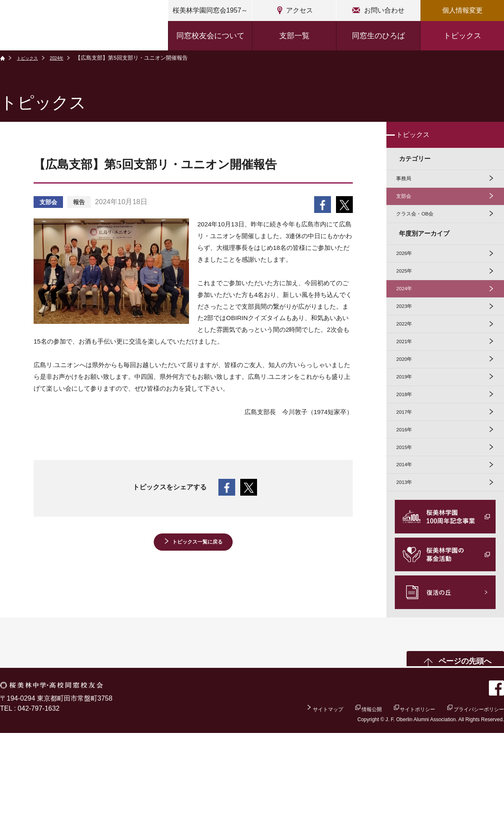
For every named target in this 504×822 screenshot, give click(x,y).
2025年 (409, 300)
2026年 (409, 277)
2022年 (409, 367)
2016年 (409, 502)
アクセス (299, 10)
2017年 (409, 480)
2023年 (409, 345)
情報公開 (336, 797)
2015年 (409, 525)
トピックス (462, 36)
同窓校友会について (210, 36)
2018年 (409, 457)
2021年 (409, 390)
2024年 (66, 58)
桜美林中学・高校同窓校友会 (78, 26)
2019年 (409, 435)
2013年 (409, 570)
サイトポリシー (393, 797)
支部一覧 (294, 36)
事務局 (408, 188)
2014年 (409, 547)
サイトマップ (282, 797)
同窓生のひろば (378, 36)
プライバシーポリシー (470, 797)
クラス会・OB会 (423, 233)
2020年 (409, 412)
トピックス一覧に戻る (197, 544)
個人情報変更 (462, 10)
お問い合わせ (384, 10)
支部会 (408, 211)
